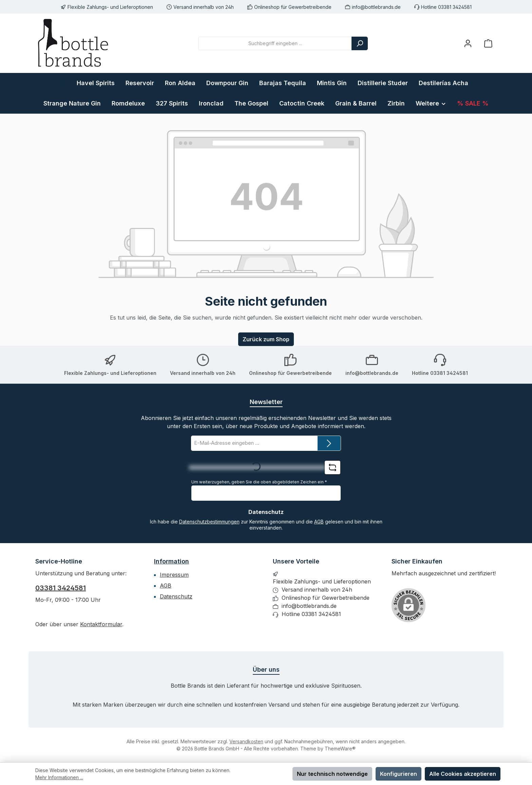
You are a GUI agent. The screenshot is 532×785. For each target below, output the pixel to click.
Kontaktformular (101, 624)
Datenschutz (176, 596)
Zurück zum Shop (266, 339)
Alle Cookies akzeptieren (463, 774)
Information (172, 561)
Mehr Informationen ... (59, 777)
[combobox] (275, 43)
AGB (319, 522)
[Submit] (329, 443)
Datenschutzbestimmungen (209, 522)
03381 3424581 (61, 588)
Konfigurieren (398, 774)
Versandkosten (246, 741)
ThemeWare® (340, 749)
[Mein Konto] (468, 43)
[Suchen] (360, 43)
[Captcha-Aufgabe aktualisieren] (332, 467)
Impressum (174, 575)
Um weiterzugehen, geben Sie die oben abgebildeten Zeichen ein (259, 482)
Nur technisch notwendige (332, 774)
